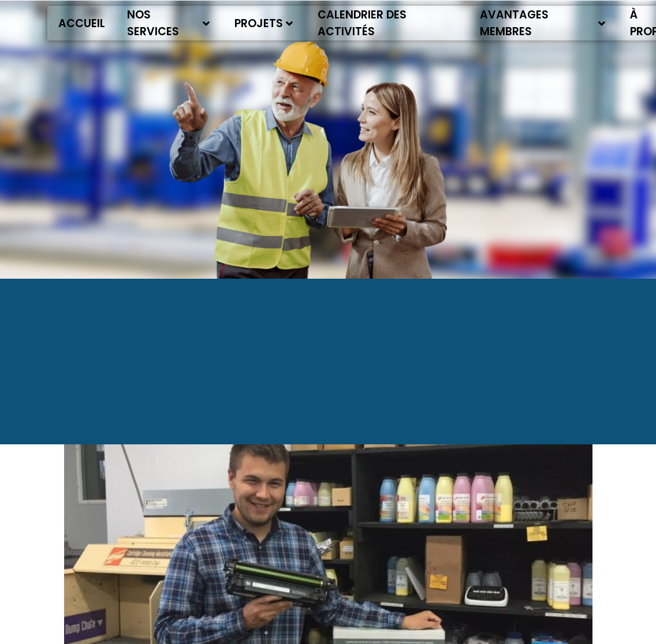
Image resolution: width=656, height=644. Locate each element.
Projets (264, 23)
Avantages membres (543, 23)
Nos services (168, 23)
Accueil (82, 23)
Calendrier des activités (362, 23)
